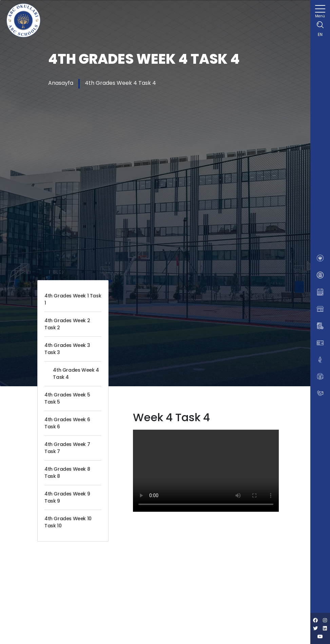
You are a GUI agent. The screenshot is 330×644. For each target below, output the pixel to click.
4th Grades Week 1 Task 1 (73, 299)
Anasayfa (61, 83)
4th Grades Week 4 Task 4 (120, 83)
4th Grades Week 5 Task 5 (67, 398)
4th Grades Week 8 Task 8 (67, 473)
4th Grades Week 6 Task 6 (67, 423)
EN (320, 34)
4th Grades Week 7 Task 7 (67, 448)
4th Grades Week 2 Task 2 (67, 324)
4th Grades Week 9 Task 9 (67, 497)
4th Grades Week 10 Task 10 (68, 522)
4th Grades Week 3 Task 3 (67, 349)
